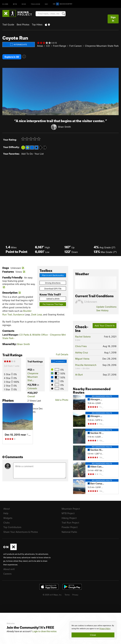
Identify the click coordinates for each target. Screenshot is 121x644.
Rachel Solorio (83, 337)
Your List (39, 154)
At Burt (79, 375)
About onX (9, 569)
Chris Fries (81, 346)
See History (102, 310)
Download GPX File (53, 289)
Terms (67, 595)
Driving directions (53, 283)
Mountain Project (71, 509)
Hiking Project (69, 518)
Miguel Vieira (82, 359)
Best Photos (23, 24)
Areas (40, 46)
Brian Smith (65, 127)
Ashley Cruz (82, 352)
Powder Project (70, 527)
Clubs (6, 523)
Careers (7, 574)
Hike (24, 4)
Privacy (75, 595)
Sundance (19, 314)
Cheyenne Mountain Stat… (33, 377)
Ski (47, 4)
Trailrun (36, 4)
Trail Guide (8, 24)
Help (6, 513)
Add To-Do (27, 154)
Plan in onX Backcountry (53, 275)
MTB (15, 4)
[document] (93, 631)
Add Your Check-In (105, 325)
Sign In (113, 19)
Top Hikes (37, 24)
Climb (5, 4)
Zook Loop (37, 314)
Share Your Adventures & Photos (21, 532)
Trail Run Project (70, 523)
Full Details (62, 354)
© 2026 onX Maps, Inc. (52, 595)
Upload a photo (53, 299)
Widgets (8, 518)
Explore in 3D (12, 57)
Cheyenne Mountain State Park (102, 46)
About (7, 509)
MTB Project (68, 513)
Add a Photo (62, 400)
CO (48, 46)
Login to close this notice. (45, 631)
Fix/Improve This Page (53, 304)
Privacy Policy (105, 629)
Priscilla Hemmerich (86, 365)
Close (93, 635)
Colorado (32, 388)
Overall (31, 396)
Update (106, 307)
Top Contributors (12, 527)
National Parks (69, 532)
